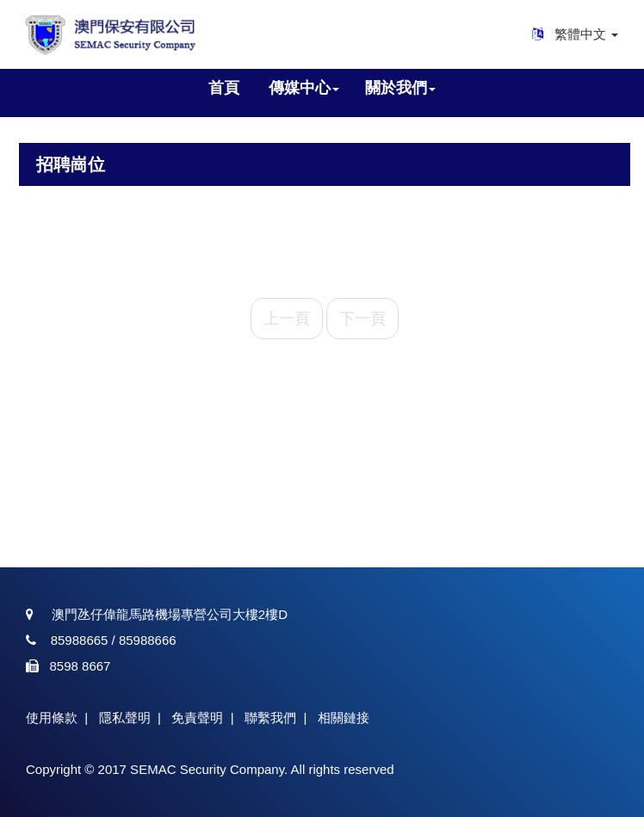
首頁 (224, 88)
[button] (304, 89)
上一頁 (287, 319)
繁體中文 (586, 34)
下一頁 (362, 319)
